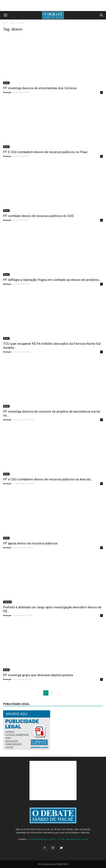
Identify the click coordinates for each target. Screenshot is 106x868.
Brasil (6, 83)
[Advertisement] (53, 6)
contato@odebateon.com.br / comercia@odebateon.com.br (58, 839)
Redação (7, 92)
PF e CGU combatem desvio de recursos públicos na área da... (48, 479)
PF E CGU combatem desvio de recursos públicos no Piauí (45, 152)
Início (5, 23)
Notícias (7, 602)
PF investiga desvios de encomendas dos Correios (40, 88)
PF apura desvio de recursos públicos (30, 543)
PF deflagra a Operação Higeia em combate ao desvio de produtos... (52, 280)
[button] (102, 15)
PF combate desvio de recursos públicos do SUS (38, 216)
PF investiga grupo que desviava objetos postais (38, 675)
